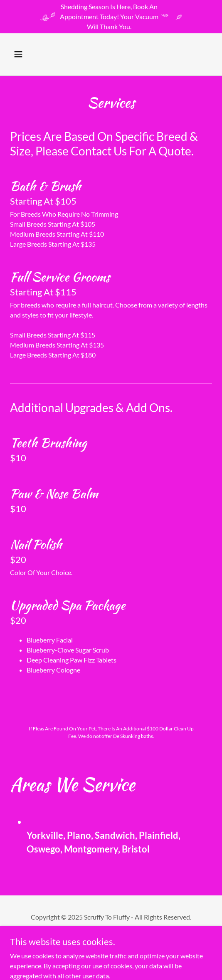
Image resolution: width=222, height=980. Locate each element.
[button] (25, 54)
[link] (111, 60)
